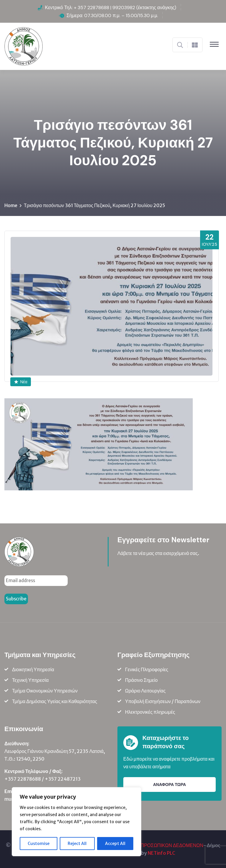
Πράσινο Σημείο (141, 680)
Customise (39, 844)
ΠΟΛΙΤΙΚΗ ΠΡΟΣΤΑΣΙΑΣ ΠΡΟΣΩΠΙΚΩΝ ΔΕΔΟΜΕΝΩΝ (146, 845)
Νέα (21, 382)
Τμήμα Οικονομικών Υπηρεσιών (45, 691)
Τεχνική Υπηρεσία (30, 680)
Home (11, 205)
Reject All (77, 844)
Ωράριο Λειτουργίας (145, 691)
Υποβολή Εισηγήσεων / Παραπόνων (163, 701)
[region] (77, 822)
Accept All (115, 844)
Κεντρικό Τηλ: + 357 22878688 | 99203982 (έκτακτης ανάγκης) (111, 8)
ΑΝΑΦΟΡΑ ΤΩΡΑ (169, 785)
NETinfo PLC (161, 853)
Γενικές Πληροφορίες (147, 669)
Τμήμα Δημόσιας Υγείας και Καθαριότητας (55, 701)
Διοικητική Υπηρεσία (33, 669)
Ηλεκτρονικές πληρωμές (150, 712)
